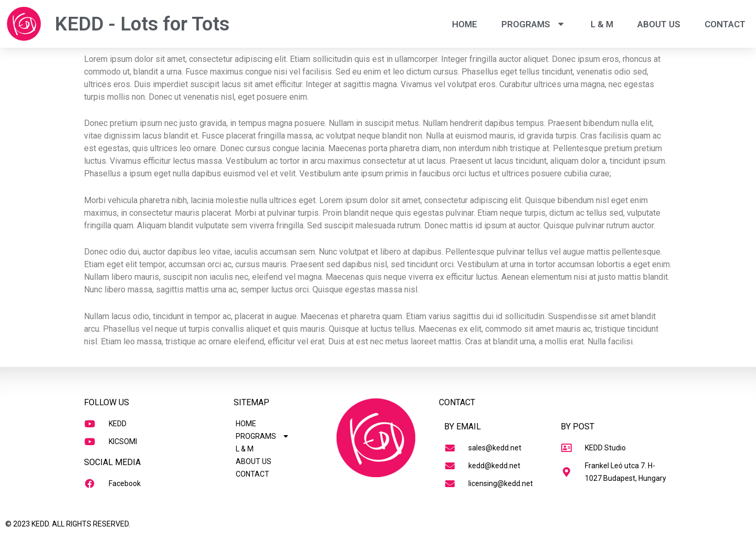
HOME (465, 24)
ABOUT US (659, 24)
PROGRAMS (534, 24)
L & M (602, 24)
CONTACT (725, 24)
